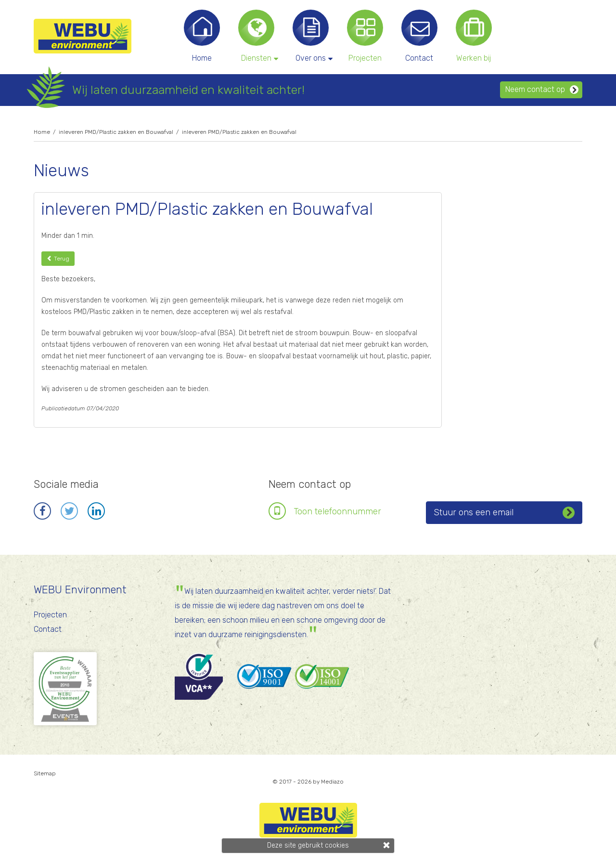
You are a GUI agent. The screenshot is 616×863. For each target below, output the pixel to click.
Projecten (365, 58)
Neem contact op (542, 89)
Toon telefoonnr (337, 511)
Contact (419, 58)
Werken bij (474, 58)
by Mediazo (328, 782)
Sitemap (45, 773)
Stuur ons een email (504, 512)
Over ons (313, 58)
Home (202, 58)
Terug (58, 259)
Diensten (259, 58)
